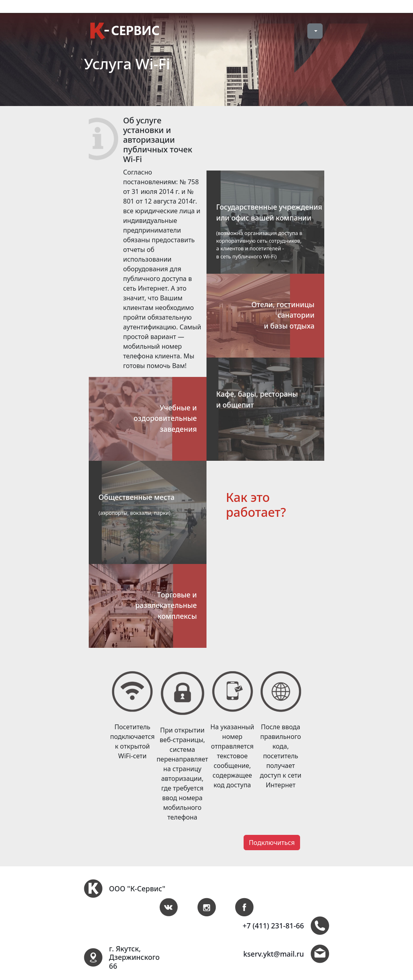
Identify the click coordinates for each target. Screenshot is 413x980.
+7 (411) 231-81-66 (273, 926)
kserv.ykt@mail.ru (273, 954)
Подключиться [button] (272, 843)
